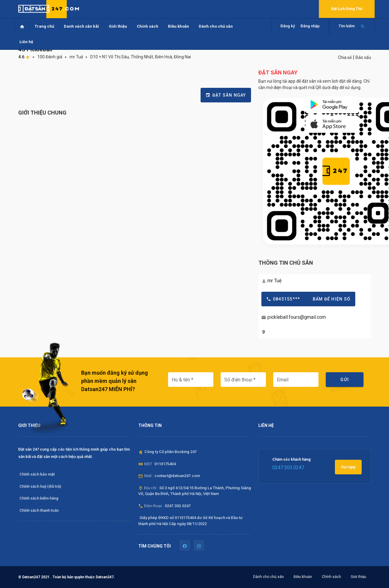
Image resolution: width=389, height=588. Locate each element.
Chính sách (148, 26)
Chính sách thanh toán (39, 510)
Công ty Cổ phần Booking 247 (170, 452)
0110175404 (165, 464)
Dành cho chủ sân (216, 26)
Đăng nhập (310, 26)
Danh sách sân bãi (81, 26)
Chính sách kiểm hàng (39, 498)
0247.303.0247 (178, 506)
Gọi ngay (348, 467)
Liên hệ (26, 42)
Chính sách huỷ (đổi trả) (40, 486)
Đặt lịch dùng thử (347, 9)
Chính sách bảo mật (37, 474)
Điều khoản (179, 26)
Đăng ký (288, 26)
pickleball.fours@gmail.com (297, 317)
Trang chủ (44, 26)
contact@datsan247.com (177, 476)
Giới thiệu (118, 26)
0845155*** (308, 299)
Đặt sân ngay (226, 95)
